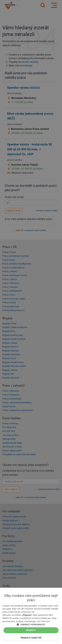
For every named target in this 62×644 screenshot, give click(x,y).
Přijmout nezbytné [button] (31, 638)
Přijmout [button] (31, 630)
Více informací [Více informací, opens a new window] (43, 621)
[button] (31, 624)
